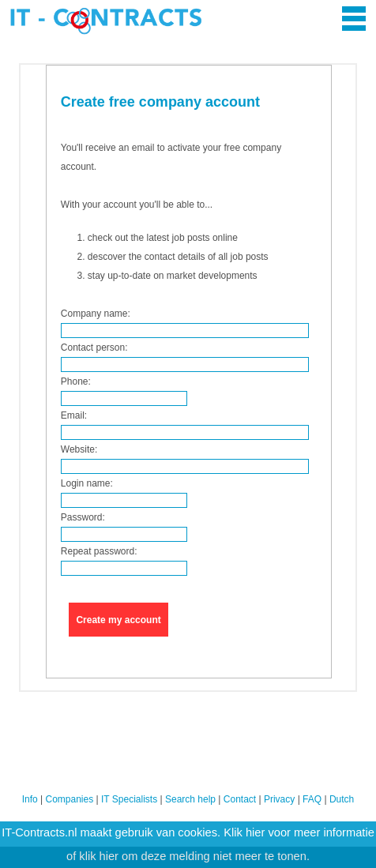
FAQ (312, 799)
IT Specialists (129, 799)
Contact (240, 799)
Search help (190, 799)
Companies (70, 799)
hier (255, 832)
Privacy (279, 799)
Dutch (342, 799)
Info (30, 799)
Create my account (118, 620)
